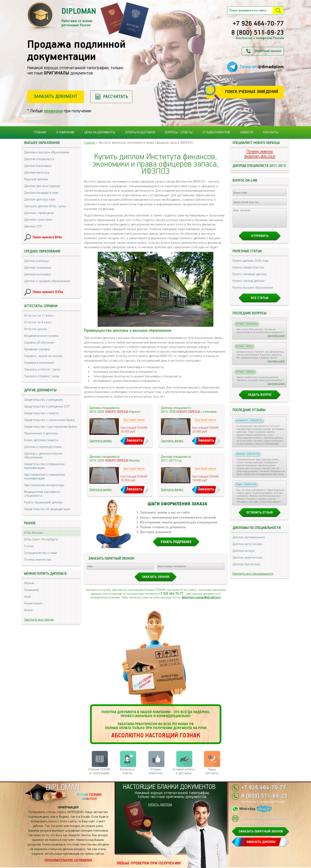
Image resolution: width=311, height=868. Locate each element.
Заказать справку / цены (42, 376)
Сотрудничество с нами (41, 553)
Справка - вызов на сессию (43, 356)
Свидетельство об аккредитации (47, 509)
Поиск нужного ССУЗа (48, 292)
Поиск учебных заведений (252, 92)
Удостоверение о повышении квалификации (45, 477)
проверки (53, 111)
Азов (27, 597)
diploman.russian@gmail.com (201, 598)
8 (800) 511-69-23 (258, 33)
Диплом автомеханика (249, 541)
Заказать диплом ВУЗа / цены (45, 206)
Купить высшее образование (253, 291)
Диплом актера (243, 555)
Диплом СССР (33, 226)
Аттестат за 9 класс (38, 322)
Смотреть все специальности (253, 578)
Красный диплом (36, 179)
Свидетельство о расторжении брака (51, 427)
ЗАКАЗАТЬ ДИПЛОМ (261, 842)
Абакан (29, 583)
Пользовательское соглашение (68, 860)
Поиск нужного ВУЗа (47, 237)
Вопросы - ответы (179, 132)
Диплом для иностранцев (42, 186)
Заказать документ (56, 96)
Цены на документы (100, 132)
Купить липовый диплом (250, 278)
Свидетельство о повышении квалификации (44, 466)
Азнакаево (32, 590)
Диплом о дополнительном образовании (43, 456)
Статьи (29, 546)
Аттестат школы (36, 329)
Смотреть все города (39, 620)
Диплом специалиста (39, 159)
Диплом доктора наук (40, 200)
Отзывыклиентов (156, 771)
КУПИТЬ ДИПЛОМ (160, 805)
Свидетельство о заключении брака (49, 420)
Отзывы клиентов (216, 132)
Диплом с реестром (38, 220)
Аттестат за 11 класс (39, 316)
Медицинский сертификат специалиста (42, 494)
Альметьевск (33, 603)
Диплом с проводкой (39, 213)
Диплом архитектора (247, 561)
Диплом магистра (37, 173)
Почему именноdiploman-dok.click (260, 154)
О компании (65, 132)
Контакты (271, 132)
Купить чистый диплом (249, 285)
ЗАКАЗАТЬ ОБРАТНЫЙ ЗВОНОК (261, 832)
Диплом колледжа (37, 274)
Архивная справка (37, 349)
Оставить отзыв (260, 516)
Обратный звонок (268, 51)
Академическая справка (41, 336)
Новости (247, 132)
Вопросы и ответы (127, 771)
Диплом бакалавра (38, 166)
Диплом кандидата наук (41, 193)
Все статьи (260, 302)
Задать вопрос (260, 399)
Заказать (134, 440)
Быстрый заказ (134, 420)
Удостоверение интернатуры (44, 485)
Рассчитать (116, 97)
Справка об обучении (39, 343)
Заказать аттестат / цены (42, 370)
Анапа (28, 610)
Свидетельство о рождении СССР (47, 407)
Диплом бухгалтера (246, 568)
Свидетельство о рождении (44, 400)
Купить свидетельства (248, 271)
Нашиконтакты (212, 771)
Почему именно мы (38, 560)
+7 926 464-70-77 (258, 24)
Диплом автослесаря (247, 548)
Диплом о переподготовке (43, 447)
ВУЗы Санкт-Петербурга (41, 540)
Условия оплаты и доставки (184, 771)
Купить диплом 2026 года (250, 265)
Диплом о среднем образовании (47, 281)
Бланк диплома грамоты (41, 440)
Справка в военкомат (39, 363)
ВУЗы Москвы (34, 533)
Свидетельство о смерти (41, 413)
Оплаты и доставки (140, 132)
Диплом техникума (38, 268)
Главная (40, 132)
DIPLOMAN (63, 788)
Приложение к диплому (41, 433)
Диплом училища (36, 261)
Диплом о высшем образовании (47, 152)
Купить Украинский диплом (43, 502)
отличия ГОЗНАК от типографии (99, 771)
